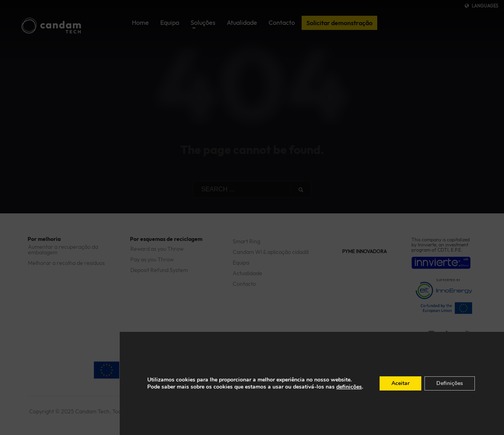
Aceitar (400, 383)
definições (349, 387)
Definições (450, 383)
